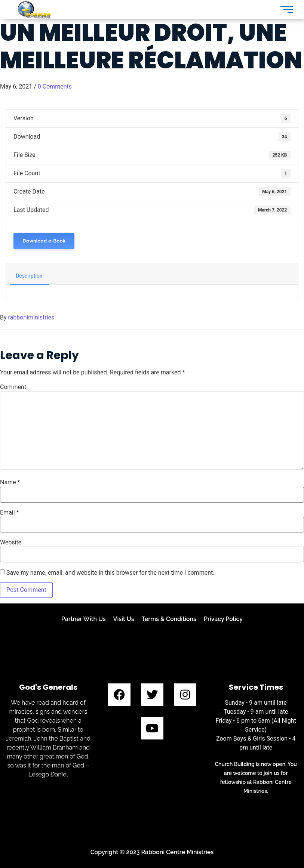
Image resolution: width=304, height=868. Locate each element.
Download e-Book (44, 241)
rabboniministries (31, 317)
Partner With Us (84, 619)
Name (10, 482)
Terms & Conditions (169, 619)
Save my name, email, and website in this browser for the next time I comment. (110, 573)
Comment (13, 387)
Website (11, 543)
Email (9, 513)
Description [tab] (29, 276)
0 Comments (55, 87)
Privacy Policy (223, 619)
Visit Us (124, 619)
